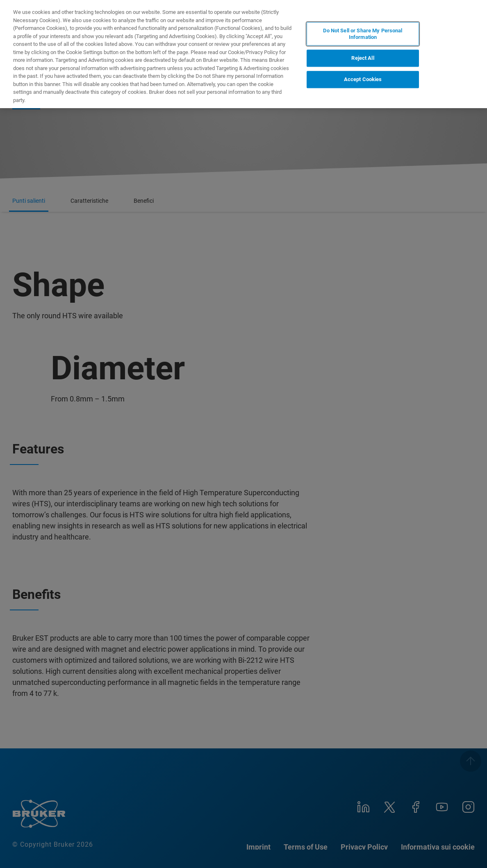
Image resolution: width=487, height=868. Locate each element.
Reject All (363, 58)
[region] (243, 54)
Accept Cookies (363, 79)
